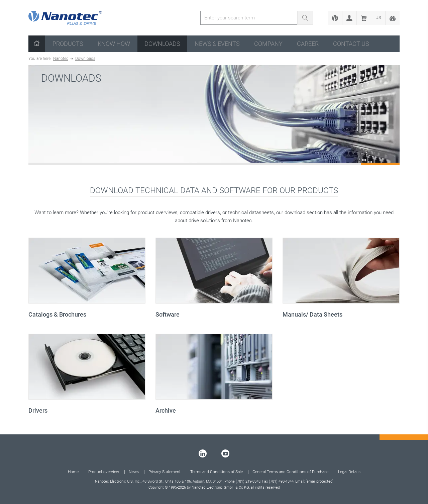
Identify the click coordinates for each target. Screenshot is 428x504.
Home (73, 472)
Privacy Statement (165, 472)
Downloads (162, 44)
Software (168, 314)
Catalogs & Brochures (57, 314)
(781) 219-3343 (248, 481)
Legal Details (349, 472)
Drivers (38, 410)
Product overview (104, 472)
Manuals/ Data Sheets (312, 314)
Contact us (351, 44)
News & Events (217, 44)
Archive (166, 410)
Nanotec (61, 59)
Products (68, 44)
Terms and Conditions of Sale (217, 472)
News (134, 472)
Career (308, 44)
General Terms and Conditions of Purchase (290, 472)
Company (268, 44)
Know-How (114, 44)
